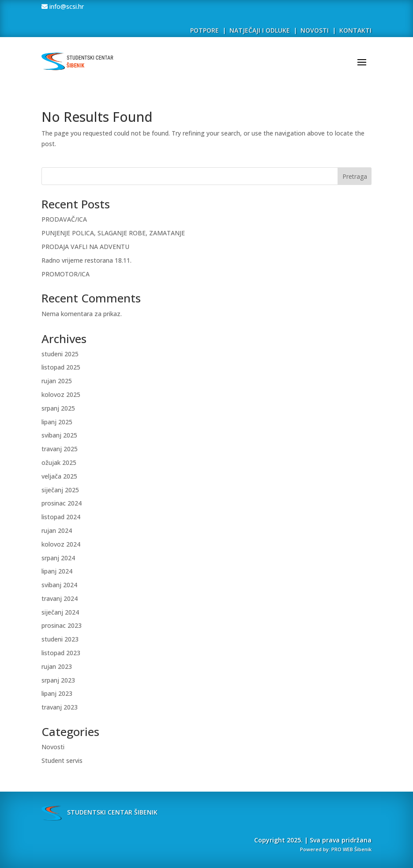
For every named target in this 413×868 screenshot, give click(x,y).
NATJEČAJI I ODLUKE (260, 30)
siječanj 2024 (60, 612)
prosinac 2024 (62, 503)
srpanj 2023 (58, 680)
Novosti (53, 747)
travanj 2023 (60, 707)
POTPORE (205, 30)
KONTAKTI (355, 30)
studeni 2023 (60, 639)
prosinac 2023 (62, 625)
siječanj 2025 (60, 490)
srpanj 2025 (58, 408)
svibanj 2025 (59, 435)
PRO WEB (342, 849)
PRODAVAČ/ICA (64, 219)
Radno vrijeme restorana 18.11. (86, 260)
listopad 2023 (61, 653)
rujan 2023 (57, 666)
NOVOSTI (315, 30)
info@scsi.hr (66, 6)
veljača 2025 (59, 476)
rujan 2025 (57, 381)
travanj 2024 (60, 598)
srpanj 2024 (58, 558)
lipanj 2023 (57, 693)
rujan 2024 (57, 530)
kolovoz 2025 (61, 394)
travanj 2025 (60, 449)
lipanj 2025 (57, 422)
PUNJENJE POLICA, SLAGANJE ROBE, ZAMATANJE (113, 233)
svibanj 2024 (59, 585)
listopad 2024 (61, 517)
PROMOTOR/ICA (66, 274)
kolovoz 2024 (61, 544)
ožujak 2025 (59, 462)
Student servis (62, 760)
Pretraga (355, 176)
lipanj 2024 (57, 571)
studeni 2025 (60, 354)
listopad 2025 (61, 367)
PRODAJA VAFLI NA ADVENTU (85, 247)
